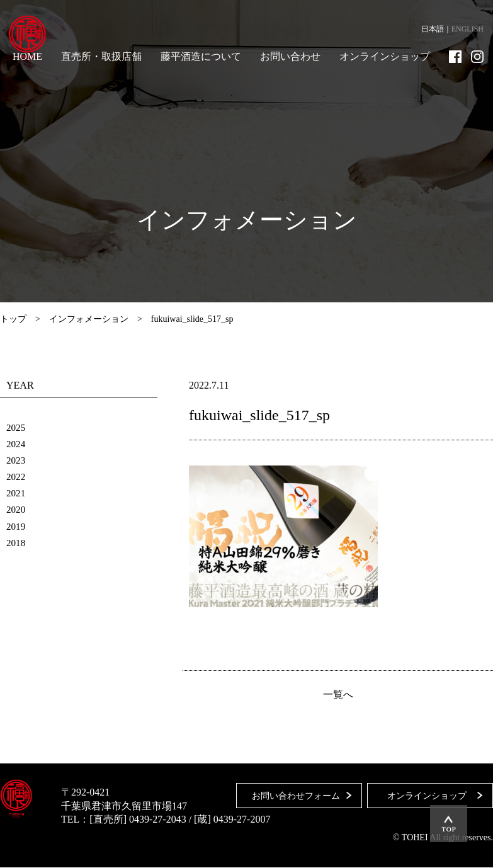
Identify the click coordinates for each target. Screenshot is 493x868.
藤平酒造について (201, 56)
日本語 (433, 29)
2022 (16, 477)
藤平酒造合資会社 (33, 38)
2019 (16, 526)
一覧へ (338, 695)
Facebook (455, 57)
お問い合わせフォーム (292, 793)
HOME (27, 56)
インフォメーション (89, 319)
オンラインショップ (385, 56)
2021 (16, 493)
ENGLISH (467, 29)
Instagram (477, 57)
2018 (16, 542)
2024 (16, 444)
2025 (16, 427)
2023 (16, 460)
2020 (16, 509)
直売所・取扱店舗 (101, 56)
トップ (13, 319)
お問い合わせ (290, 56)
